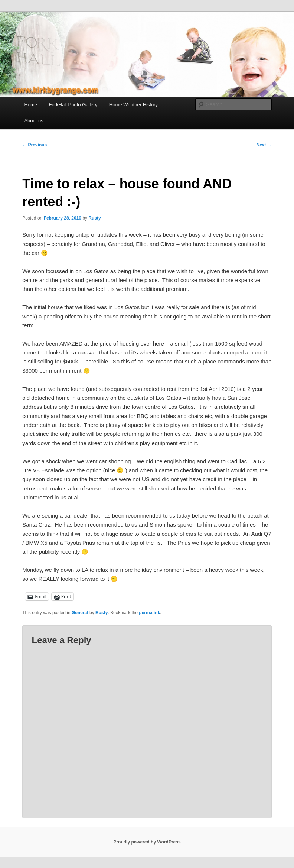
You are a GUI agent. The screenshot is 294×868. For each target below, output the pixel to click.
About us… (36, 121)
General (80, 613)
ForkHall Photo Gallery (73, 105)
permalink (149, 613)
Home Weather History (133, 105)
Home (31, 105)
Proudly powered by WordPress (147, 842)
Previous (35, 145)
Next (264, 145)
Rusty (94, 218)
